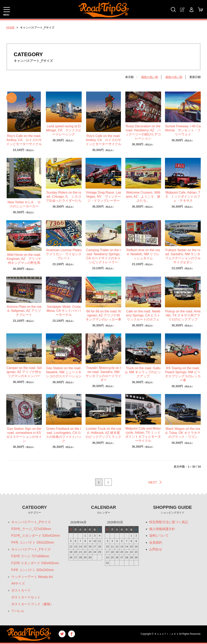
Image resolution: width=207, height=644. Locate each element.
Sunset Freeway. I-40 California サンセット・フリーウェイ (183, 130)
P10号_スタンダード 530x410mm (36, 536)
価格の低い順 (150, 77)
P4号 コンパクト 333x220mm (33, 543)
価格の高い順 (174, 77)
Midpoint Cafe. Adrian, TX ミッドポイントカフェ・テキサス (183, 197)
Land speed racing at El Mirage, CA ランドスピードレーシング (64, 130)
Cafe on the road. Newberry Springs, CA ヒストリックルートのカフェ (143, 315)
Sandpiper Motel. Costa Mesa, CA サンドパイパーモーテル (64, 311)
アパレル (18, 611)
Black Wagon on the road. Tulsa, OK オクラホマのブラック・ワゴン (183, 433)
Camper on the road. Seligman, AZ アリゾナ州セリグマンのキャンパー (24, 372)
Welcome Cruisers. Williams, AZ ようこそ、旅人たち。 (143, 197)
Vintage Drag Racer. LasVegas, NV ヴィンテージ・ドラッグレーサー (103, 197)
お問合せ (156, 550)
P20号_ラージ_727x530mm (31, 529)
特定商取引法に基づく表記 (169, 522)
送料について (159, 536)
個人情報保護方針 (162, 529)
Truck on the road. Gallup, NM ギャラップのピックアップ (143, 372)
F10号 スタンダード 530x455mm (35, 563)
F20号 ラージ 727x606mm (30, 556)
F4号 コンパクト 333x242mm (33, 570)
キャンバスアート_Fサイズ (31, 550)
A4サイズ (18, 584)
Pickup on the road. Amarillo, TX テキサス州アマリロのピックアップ (183, 315)
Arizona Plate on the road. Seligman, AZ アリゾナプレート (24, 311)
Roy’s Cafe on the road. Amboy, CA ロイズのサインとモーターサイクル (24, 140)
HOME (11, 27)
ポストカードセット (26, 598)
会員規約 (156, 543)
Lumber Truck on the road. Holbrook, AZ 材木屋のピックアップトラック (103, 433)
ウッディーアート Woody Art (32, 577)
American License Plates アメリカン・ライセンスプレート (64, 254)
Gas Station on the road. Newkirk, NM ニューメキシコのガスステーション (64, 372)
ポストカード (21, 591)
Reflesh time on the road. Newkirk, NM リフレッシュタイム (143, 254)
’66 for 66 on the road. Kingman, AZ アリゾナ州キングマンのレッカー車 (103, 315)
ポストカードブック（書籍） (32, 604)
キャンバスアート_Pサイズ (31, 522)
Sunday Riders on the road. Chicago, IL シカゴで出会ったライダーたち (64, 197)
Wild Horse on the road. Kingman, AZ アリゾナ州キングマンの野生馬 (24, 259)
